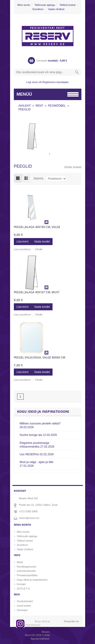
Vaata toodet (42, 242)
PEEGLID (25, 109)
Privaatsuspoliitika (27, 575)
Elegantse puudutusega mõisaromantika (37, 445)
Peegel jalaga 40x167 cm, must (37, 292)
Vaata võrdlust (56, 9)
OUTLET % (23, 589)
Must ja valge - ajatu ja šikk (37, 464)
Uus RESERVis (37, 454)
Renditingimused (27, 567)
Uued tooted (24, 606)
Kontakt (21, 584)
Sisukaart (22, 610)
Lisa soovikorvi (22, 249)
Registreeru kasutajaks (56, 82)
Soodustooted (25, 601)
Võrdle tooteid (72, 167)
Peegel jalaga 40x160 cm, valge (37, 227)
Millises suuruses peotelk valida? (40, 425)
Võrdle (39, 249)
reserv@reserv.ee (29, 518)
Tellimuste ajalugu (45, 5)
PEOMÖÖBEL (57, 106)
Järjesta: (39, 179)
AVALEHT (25, 106)
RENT (39, 106)
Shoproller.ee (71, 621)
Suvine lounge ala (38, 435)
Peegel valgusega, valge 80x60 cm (40, 358)
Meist (20, 562)
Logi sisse (32, 82)
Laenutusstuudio (26, 571)
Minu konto (24, 5)
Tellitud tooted (68, 5)
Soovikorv (38, 9)
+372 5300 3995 (28, 511)
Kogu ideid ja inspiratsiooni (32, 580)
